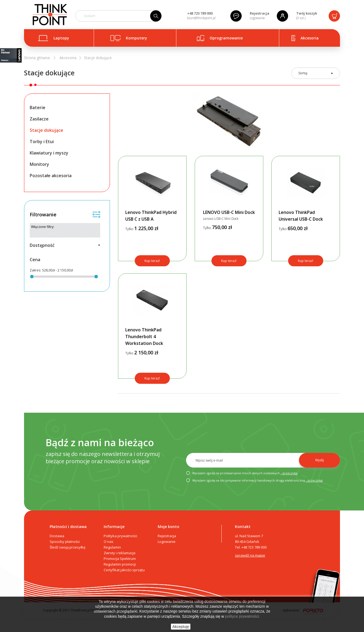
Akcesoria (310, 38)
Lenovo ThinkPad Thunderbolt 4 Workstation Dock (144, 337)
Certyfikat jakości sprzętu (124, 570)
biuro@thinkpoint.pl (201, 18)
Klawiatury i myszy (49, 153)
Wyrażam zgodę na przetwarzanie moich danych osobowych (242, 473)
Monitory (39, 164)
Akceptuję (181, 627)
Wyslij (319, 460)
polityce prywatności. (243, 616)
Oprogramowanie (226, 38)
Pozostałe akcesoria (51, 176)
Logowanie (257, 18)
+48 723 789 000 (200, 13)
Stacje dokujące (46, 130)
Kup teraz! (152, 261)
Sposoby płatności (65, 542)
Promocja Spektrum (120, 559)
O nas (109, 542)
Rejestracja (259, 13)
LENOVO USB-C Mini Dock (229, 212)
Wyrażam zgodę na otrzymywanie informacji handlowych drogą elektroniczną (254, 481)
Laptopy (61, 38)
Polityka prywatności (120, 536)
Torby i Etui (42, 142)
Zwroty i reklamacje (120, 553)
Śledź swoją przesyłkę (68, 547)
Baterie (38, 107)
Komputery (136, 38)
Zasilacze (39, 119)
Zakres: (35, 270)
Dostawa (57, 536)
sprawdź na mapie (250, 555)
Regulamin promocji (120, 564)
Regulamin (112, 547)
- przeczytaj (289, 473)
